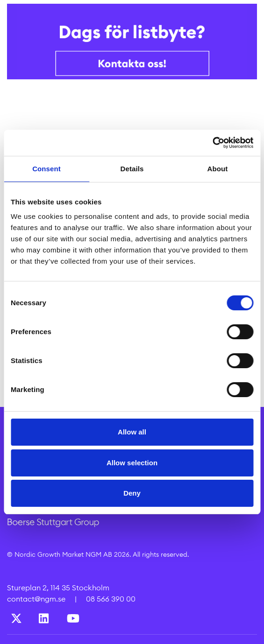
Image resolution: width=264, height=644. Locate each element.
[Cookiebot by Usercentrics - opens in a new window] (212, 143)
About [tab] (218, 169)
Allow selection (132, 463)
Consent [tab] (46, 169)
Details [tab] (132, 169)
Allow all (132, 432)
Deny (132, 493)
